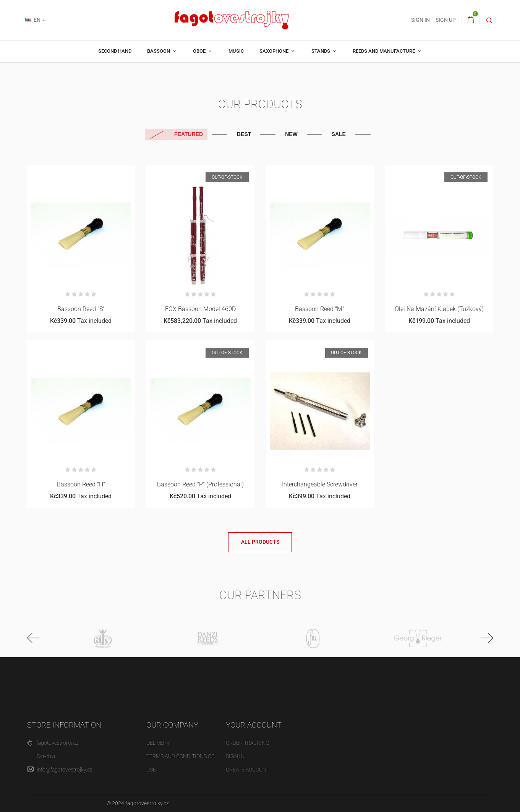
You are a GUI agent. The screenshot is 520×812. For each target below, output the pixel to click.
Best (244, 134)
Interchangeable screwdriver (320, 484)
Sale (339, 134)
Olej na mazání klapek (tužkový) (439, 309)
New (291, 134)
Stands (321, 51)
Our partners (260, 599)
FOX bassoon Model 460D (200, 309)
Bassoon (159, 51)
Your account (254, 725)
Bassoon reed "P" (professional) (200, 484)
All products (260, 542)
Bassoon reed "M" (320, 309)
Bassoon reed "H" (81, 484)
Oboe (200, 51)
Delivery (158, 743)
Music (236, 51)
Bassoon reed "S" (81, 309)
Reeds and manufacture (384, 51)
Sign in (235, 756)
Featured (189, 134)
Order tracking (248, 743)
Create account (248, 770)
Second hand (115, 51)
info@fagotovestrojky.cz (65, 770)
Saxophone (275, 51)
